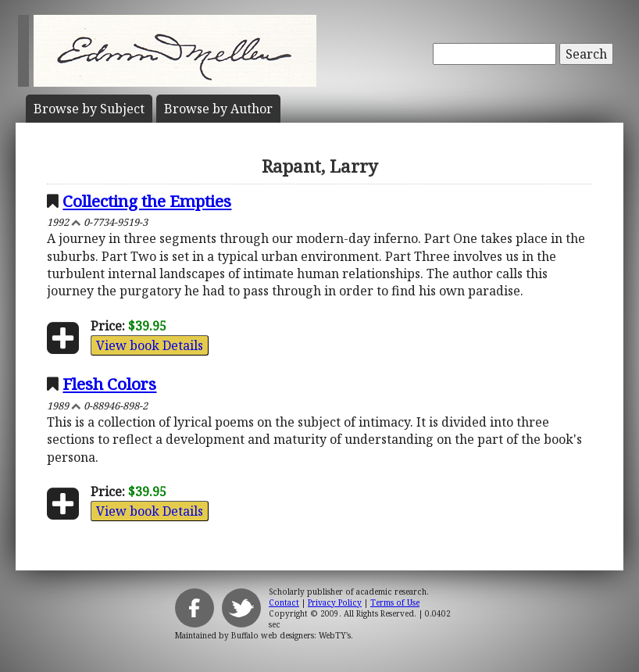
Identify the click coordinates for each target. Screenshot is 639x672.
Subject (89, 109)
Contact (284, 602)
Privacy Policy (335, 602)
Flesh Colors (109, 384)
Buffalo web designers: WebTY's (291, 635)
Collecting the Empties (147, 201)
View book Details (150, 345)
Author (218, 109)
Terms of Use (395, 602)
